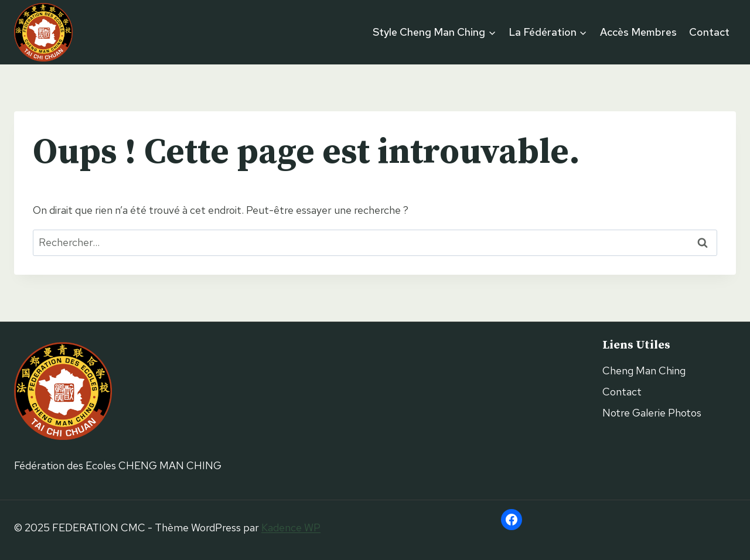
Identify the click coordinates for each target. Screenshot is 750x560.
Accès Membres (638, 32)
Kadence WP (291, 527)
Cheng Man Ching (644, 371)
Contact (709, 32)
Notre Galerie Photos (652, 413)
